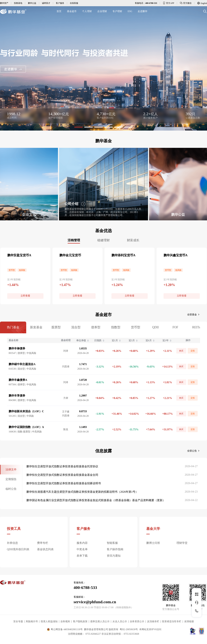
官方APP (168, 3)
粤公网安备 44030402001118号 (65, 629)
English (202, 3)
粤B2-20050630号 (129, 629)
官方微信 (186, 3)
